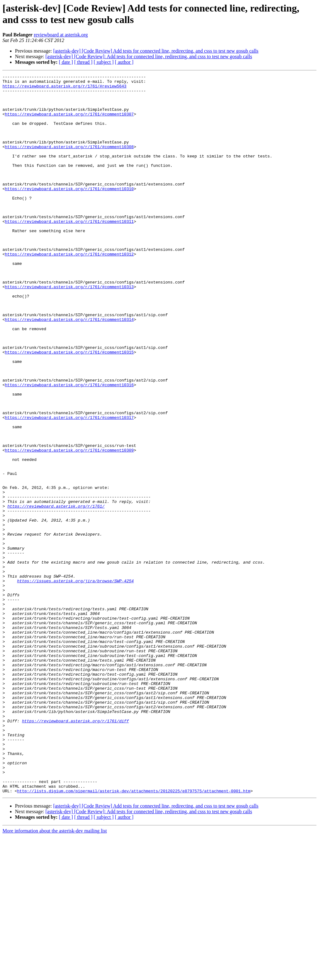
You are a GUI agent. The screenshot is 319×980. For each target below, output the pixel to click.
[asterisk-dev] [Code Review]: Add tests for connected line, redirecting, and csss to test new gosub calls (149, 56)
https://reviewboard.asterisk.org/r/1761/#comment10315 (69, 408)
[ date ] (66, 62)
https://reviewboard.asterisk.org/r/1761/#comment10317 (69, 486)
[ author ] (124, 62)
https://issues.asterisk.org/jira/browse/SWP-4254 (75, 682)
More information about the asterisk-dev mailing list (55, 975)
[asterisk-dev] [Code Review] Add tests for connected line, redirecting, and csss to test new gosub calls (156, 51)
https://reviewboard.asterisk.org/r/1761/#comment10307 (69, 122)
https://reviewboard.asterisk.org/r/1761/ (56, 593)
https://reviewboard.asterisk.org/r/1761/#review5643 (64, 89)
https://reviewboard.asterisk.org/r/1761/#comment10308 (69, 162)
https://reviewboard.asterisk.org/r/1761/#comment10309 (69, 526)
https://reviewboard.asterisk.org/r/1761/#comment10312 (69, 290)
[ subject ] (104, 62)
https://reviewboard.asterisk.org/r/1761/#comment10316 (69, 447)
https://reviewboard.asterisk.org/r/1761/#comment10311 (69, 251)
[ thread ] (83, 62)
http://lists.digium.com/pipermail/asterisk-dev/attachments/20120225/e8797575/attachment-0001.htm (134, 935)
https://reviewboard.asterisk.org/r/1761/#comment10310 (69, 212)
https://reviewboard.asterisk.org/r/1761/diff (75, 851)
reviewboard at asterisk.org (61, 35)
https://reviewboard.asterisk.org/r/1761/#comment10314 (69, 369)
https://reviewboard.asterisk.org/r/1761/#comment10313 (69, 330)
